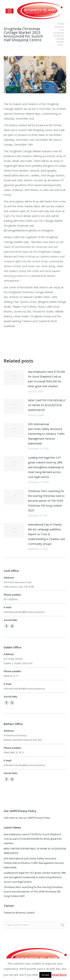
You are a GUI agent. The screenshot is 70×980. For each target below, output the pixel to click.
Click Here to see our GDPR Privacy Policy (27, 818)
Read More (59, 975)
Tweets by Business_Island (19, 913)
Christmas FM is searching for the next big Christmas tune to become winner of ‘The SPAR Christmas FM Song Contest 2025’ (46, 501)
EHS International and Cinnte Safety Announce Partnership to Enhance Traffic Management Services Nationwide (46, 434)
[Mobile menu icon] (10, 11)
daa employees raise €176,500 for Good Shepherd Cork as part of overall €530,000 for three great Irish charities (46, 379)
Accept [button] (45, 975)
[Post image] (14, 378)
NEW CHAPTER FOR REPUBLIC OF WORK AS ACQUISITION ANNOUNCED (47, 405)
